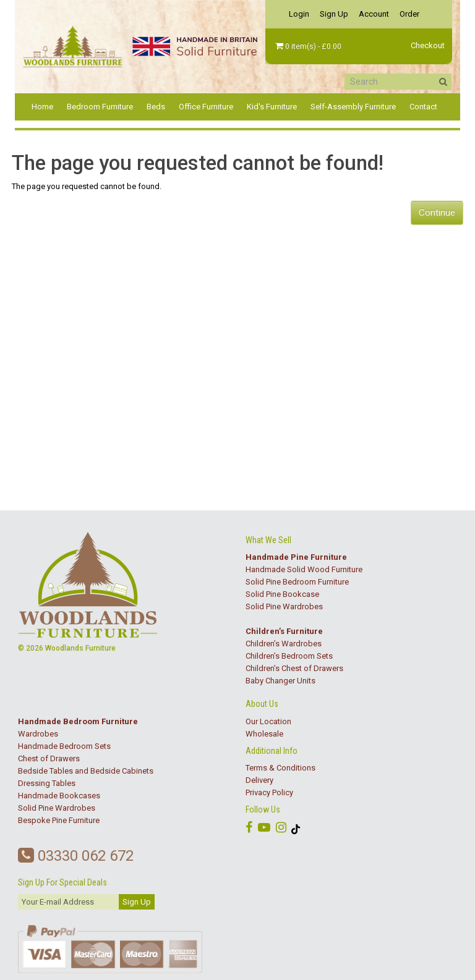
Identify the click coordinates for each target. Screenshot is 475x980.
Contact (423, 107)
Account (374, 14)
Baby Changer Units (280, 681)
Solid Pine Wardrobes (284, 606)
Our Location (268, 721)
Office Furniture (206, 107)
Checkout (428, 45)
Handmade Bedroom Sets (64, 746)
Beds (156, 107)
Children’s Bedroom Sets (289, 656)
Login (299, 14)
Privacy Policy (269, 792)
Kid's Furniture (272, 107)
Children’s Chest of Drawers (294, 668)
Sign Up (334, 14)
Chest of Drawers (49, 758)
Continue (437, 213)
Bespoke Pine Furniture (59, 820)
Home (42, 107)
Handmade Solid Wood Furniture (304, 569)
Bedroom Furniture (100, 107)
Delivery (259, 780)
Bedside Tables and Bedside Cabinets (86, 771)
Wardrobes (38, 734)
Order (409, 14)
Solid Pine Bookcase (282, 594)
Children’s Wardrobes (284, 644)
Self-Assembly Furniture (353, 107)
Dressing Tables (47, 783)
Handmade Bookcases (59, 796)
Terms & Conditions (280, 768)
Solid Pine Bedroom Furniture (297, 582)
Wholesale (264, 734)
